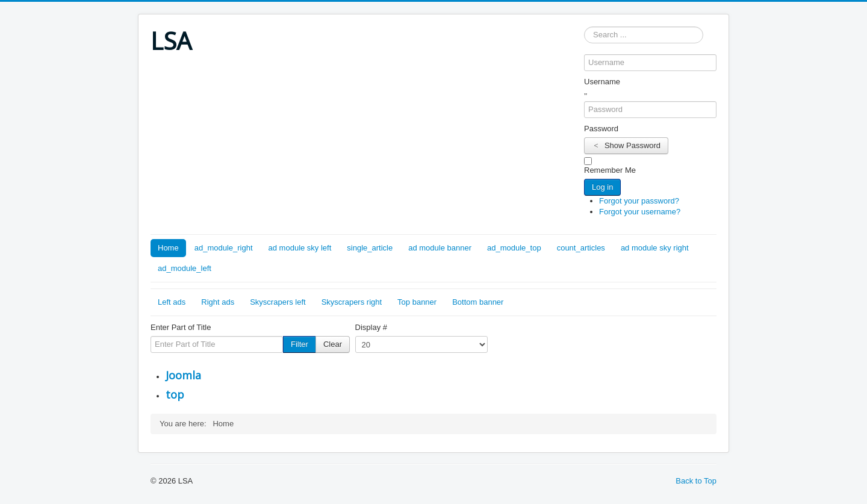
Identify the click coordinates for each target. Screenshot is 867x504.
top (175, 394)
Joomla (183, 375)
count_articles (581, 248)
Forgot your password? (639, 201)
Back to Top (696, 481)
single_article (370, 248)
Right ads (218, 302)
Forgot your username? (640, 212)
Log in (602, 187)
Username (602, 82)
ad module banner (440, 248)
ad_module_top (514, 248)
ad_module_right (224, 248)
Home (168, 248)
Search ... (584, 27)
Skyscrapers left (278, 302)
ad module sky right (655, 248)
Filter (300, 344)
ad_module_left (185, 268)
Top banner (417, 302)
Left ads (172, 302)
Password (601, 129)
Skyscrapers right (352, 302)
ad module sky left (300, 248)
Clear (333, 344)
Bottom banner (478, 302)
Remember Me (610, 170)
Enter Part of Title (181, 327)
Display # (371, 327)
